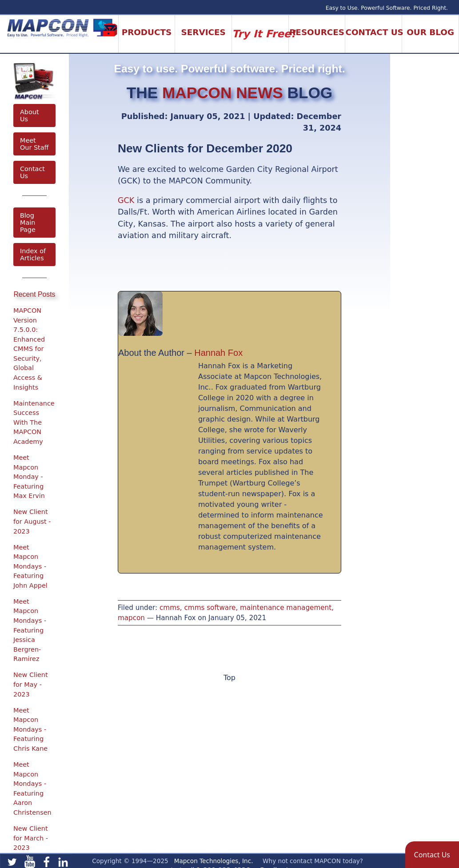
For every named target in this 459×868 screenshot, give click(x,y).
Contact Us (32, 172)
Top (229, 678)
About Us (30, 115)
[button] (432, 855)
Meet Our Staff (34, 144)
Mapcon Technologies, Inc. (214, 861)
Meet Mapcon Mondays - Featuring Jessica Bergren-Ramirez (30, 630)
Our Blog (430, 32)
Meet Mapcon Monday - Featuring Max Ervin (29, 477)
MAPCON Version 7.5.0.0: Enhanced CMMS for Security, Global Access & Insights (29, 349)
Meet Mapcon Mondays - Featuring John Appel (30, 566)
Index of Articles (33, 255)
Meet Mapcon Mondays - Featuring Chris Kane (30, 729)
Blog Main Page (28, 223)
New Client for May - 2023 (31, 684)
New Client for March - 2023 (31, 838)
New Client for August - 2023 (32, 521)
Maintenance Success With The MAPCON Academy (34, 422)
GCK (126, 200)
